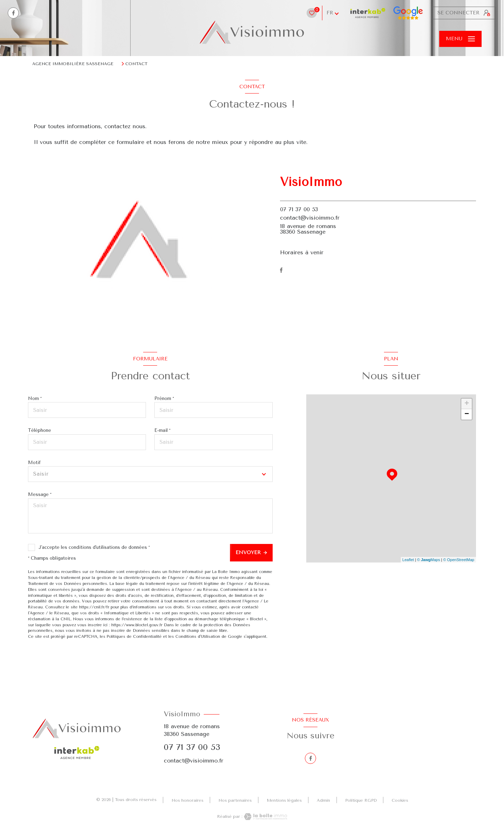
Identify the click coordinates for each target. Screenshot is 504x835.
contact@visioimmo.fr (310, 218)
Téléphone (40, 430)
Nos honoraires (187, 800)
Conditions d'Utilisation (198, 637)
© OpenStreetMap (459, 560)
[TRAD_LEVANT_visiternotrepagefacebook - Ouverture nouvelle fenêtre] (13, 13)
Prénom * (164, 398)
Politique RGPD (361, 800)
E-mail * (162, 430)
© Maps (429, 560)
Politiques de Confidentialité (134, 637)
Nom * (35, 398)
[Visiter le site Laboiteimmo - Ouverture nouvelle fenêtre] (265, 817)
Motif (34, 463)
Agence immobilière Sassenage (73, 64)
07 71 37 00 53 (299, 209)
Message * (40, 494)
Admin (323, 800)
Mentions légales (284, 800)
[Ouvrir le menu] (460, 39)
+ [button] (467, 404)
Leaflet (408, 560)
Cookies (400, 801)
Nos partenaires (235, 800)
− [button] (467, 414)
